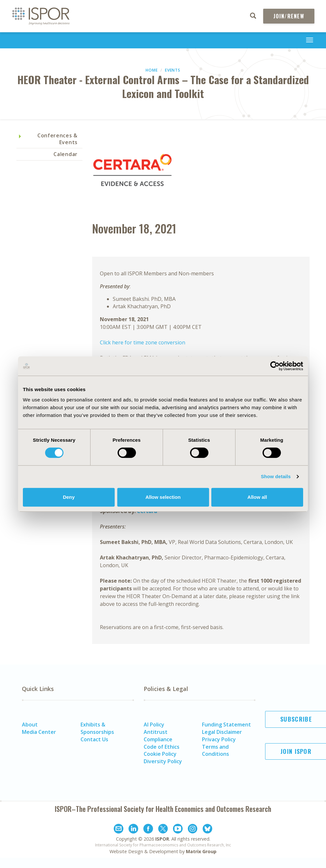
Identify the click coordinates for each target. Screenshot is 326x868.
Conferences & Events (58, 139)
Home (152, 70)
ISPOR (162, 839)
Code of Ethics (162, 747)
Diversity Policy (163, 761)
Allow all (257, 497)
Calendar (66, 154)
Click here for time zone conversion (143, 342)
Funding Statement (226, 725)
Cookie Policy (160, 754)
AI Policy (154, 725)
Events (173, 70)
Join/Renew (289, 16)
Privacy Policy (219, 739)
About (30, 725)
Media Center (39, 732)
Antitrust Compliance (158, 736)
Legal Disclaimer (222, 732)
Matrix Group (201, 851)
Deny (69, 497)
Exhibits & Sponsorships (97, 728)
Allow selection (163, 497)
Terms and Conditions (216, 750)
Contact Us (94, 739)
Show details (276, 476)
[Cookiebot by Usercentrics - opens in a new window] (275, 366)
